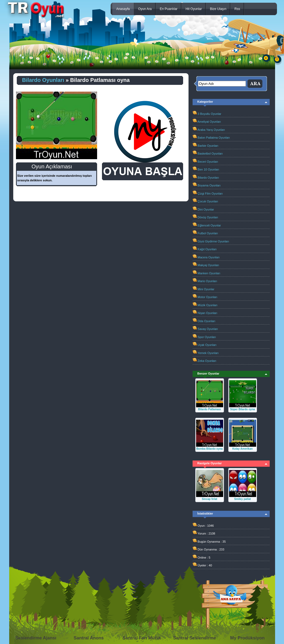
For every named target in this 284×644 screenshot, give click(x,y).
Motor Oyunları (208, 297)
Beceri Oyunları (208, 162)
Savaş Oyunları (208, 329)
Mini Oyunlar (206, 289)
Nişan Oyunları (208, 313)
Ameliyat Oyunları (209, 122)
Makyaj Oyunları (208, 265)
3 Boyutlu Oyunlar (209, 114)
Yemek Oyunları (208, 353)
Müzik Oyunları (208, 305)
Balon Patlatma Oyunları (214, 138)
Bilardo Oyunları (43, 80)
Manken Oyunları (209, 273)
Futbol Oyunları (208, 233)
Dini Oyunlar (206, 209)
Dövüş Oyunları (208, 217)
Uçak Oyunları (207, 345)
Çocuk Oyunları (208, 201)
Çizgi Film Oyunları (210, 193)
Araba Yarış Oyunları (211, 130)
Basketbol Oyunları (210, 154)
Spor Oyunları (207, 337)
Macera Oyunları (209, 257)
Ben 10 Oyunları (209, 169)
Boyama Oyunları (209, 185)
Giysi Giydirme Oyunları (213, 241)
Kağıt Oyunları (207, 249)
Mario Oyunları (207, 281)
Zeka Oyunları (207, 361)
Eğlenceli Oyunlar (209, 225)
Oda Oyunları (207, 321)
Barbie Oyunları (208, 146)
